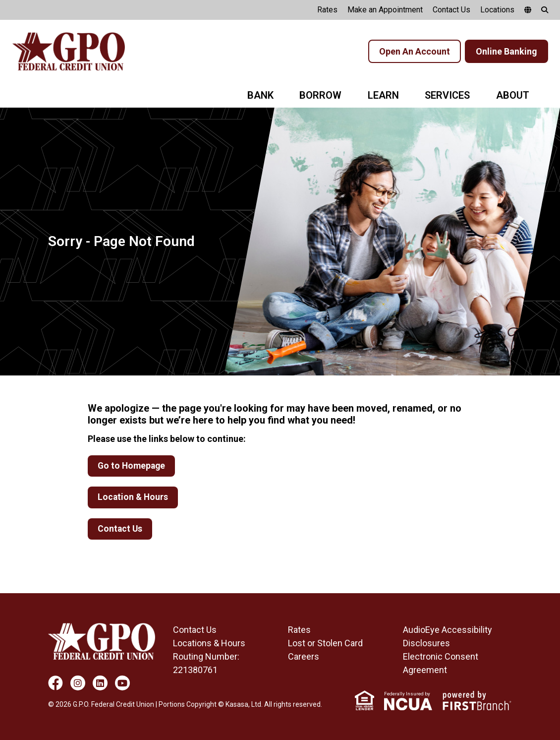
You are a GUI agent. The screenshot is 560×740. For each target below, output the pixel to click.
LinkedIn (100, 683)
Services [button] (447, 95)
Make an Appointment (385, 10)
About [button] (513, 95)
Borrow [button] (320, 95)
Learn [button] (383, 95)
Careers (304, 657)
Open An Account (415, 51)
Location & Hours (134, 498)
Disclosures (426, 644)
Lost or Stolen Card (325, 644)
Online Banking (506, 51)
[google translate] (528, 10)
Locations (497, 10)
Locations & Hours (209, 644)
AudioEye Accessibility (448, 630)
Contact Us (451, 10)
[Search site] (545, 10)
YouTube (122, 683)
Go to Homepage (133, 466)
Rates (327, 10)
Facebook (56, 683)
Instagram (78, 683)
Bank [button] (260, 95)
